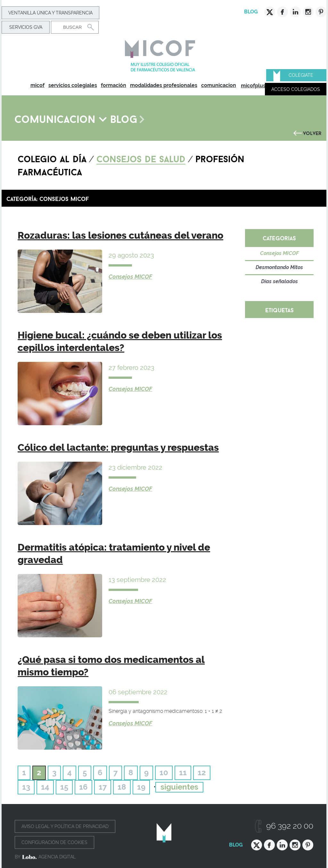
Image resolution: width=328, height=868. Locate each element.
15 (64, 787)
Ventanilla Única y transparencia (50, 13)
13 (26, 787)
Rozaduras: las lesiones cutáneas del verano (120, 235)
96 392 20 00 (290, 826)
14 (45, 787)
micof (37, 85)
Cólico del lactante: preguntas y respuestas (118, 447)
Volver (312, 132)
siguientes (179, 787)
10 (164, 772)
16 (83, 787)
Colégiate (301, 75)
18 (122, 787)
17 (103, 787)
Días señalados (279, 281)
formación (114, 85)
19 (141, 787)
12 (202, 772)
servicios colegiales (73, 85)
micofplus (253, 86)
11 (183, 772)
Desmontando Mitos (279, 267)
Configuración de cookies (54, 842)
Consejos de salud (141, 158)
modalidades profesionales (164, 85)
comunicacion (219, 85)
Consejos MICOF (130, 277)
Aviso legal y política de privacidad (65, 826)
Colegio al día (52, 158)
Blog (251, 12)
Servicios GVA (26, 27)
